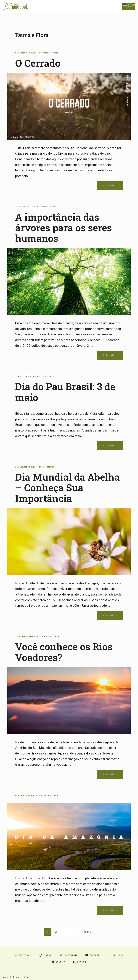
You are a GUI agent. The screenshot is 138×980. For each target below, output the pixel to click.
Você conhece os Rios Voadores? (64, 652)
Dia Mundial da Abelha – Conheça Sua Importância (68, 487)
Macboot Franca (51, 53)
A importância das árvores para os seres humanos (64, 228)
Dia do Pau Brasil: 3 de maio (66, 392)
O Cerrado (38, 63)
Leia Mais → (110, 186)
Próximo (86, 932)
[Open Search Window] (80, 962)
